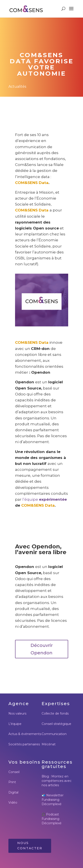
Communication (54, 734)
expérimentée (53, 499)
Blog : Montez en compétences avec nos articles (57, 781)
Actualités (17, 86)
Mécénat (49, 744)
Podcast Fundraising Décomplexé (52, 819)
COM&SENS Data (32, 183)
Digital (13, 792)
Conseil (14, 772)
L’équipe (15, 724)
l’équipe (31, 499)
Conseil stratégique (56, 724)
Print (12, 782)
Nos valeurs (17, 713)
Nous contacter (30, 846)
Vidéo (13, 802)
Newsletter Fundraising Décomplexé (53, 800)
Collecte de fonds (55, 713)
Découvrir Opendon (42, 649)
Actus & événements (25, 734)
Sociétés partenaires (24, 744)
